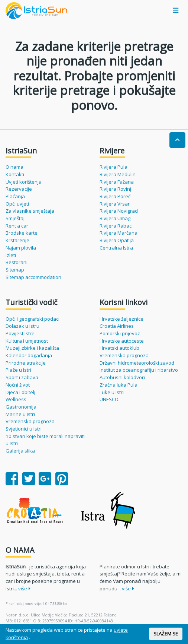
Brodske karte (22, 233)
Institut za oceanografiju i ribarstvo (139, 370)
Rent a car (17, 226)
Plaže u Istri (18, 370)
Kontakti (15, 174)
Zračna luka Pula (119, 385)
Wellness (16, 399)
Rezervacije (19, 189)
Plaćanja (15, 196)
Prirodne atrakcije (26, 363)
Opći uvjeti (17, 204)
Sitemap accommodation (33, 277)
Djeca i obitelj (20, 392)
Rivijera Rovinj (115, 189)
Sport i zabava (22, 377)
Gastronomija (21, 407)
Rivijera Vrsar (115, 204)
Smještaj (15, 218)
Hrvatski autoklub (119, 348)
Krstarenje (17, 240)
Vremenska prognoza (30, 421)
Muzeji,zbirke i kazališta (32, 348)
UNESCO (109, 399)
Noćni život (18, 385)
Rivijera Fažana (117, 182)
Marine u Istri (20, 414)
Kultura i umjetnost (27, 341)
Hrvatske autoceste (122, 341)
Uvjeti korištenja (24, 182)
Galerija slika (20, 451)
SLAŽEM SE (166, 634)
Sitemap (15, 270)
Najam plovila (21, 248)
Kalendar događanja (29, 355)
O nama (14, 167)
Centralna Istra (116, 248)
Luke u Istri (112, 392)
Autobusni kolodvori (122, 377)
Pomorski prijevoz (120, 333)
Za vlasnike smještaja (30, 211)
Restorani (17, 262)
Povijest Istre (20, 333)
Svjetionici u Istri (24, 429)
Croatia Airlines (117, 326)
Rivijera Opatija (117, 240)
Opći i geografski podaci (33, 319)
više (24, 589)
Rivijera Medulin (118, 174)
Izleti (11, 255)
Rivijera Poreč (115, 196)
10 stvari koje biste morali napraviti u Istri (45, 440)
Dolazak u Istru (22, 326)
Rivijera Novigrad (119, 211)
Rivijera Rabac (116, 226)
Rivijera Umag (115, 218)
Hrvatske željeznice (121, 319)
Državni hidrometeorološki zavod (137, 363)
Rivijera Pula (114, 167)
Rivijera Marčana (119, 233)
